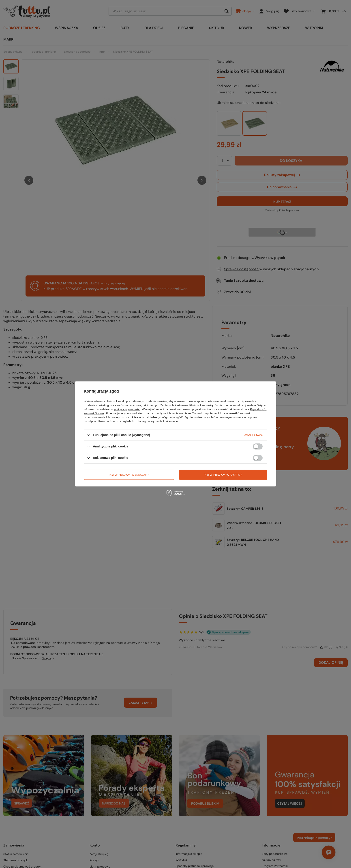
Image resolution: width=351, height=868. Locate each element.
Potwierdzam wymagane (129, 475)
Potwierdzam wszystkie (223, 475)
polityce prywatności (127, 409)
